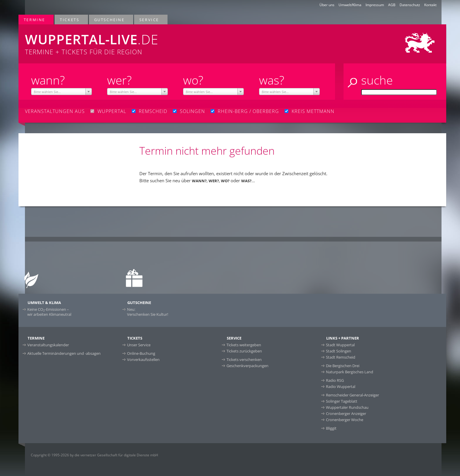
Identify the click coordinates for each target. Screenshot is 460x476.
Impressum (375, 5)
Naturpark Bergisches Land (350, 372)
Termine (35, 20)
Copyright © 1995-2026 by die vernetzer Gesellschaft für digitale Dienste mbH (94, 455)
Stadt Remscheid (341, 357)
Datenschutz (410, 5)
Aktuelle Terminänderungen (64, 353)
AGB (392, 5)
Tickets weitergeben (244, 345)
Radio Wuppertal (341, 386)
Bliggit (331, 428)
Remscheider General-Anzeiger (352, 395)
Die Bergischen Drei (343, 366)
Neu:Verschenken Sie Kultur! (148, 312)
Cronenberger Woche (345, 420)
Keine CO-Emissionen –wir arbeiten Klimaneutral (49, 312)
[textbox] (61, 92)
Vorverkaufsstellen (143, 359)
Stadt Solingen (339, 351)
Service (149, 20)
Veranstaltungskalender (48, 345)
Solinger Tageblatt (342, 401)
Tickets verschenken (244, 359)
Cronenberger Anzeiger (346, 413)
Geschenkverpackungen (247, 366)
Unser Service (139, 345)
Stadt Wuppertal (340, 345)
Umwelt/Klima (350, 5)
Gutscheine (110, 20)
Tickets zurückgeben (244, 351)
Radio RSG (335, 380)
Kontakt (430, 5)
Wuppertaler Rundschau (347, 407)
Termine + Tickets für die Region (143, 40)
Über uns (327, 5)
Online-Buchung (141, 353)
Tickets (70, 20)
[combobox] (61, 92)
